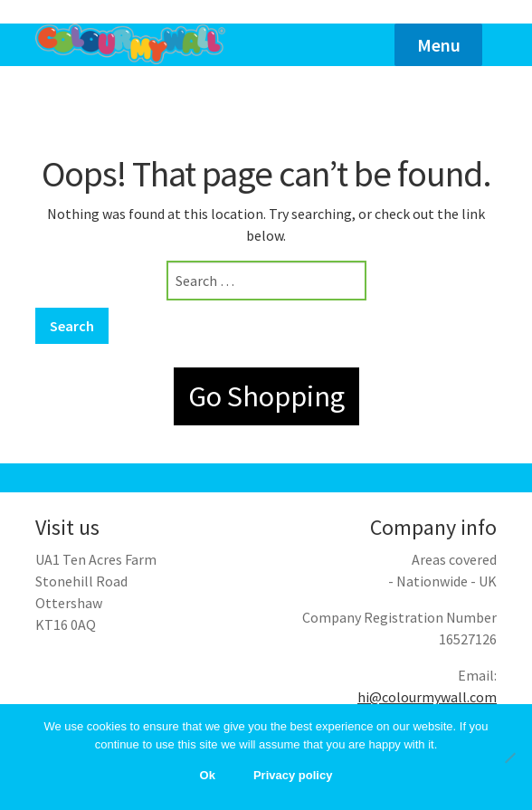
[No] (509, 758)
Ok (208, 775)
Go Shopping (266, 396)
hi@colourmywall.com (427, 697)
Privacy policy (293, 775)
